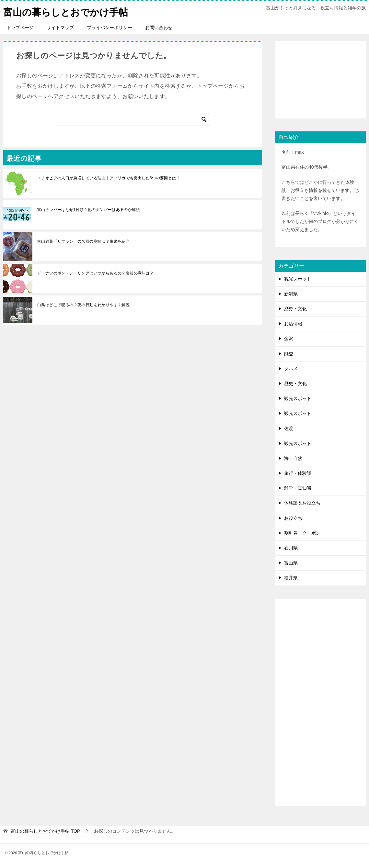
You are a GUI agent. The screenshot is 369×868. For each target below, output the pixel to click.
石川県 (291, 548)
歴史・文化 (295, 309)
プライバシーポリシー (110, 28)
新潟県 (291, 294)
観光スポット (298, 279)
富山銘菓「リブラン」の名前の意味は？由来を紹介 (83, 241)
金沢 (289, 339)
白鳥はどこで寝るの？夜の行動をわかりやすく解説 (83, 305)
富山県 (291, 563)
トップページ (20, 28)
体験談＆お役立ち (302, 503)
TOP (45, 831)
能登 (289, 353)
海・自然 (293, 458)
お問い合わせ (159, 28)
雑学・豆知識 (298, 488)
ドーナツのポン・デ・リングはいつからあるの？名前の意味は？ (96, 273)
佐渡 (289, 428)
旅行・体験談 (298, 473)
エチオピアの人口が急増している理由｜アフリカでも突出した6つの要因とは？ (109, 178)
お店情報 (293, 324)
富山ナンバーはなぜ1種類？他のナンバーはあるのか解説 (89, 210)
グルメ (291, 369)
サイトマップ (60, 28)
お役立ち (293, 518)
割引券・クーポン (302, 533)
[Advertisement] (320, 80)
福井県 (291, 578)
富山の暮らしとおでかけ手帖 (68, 11)
